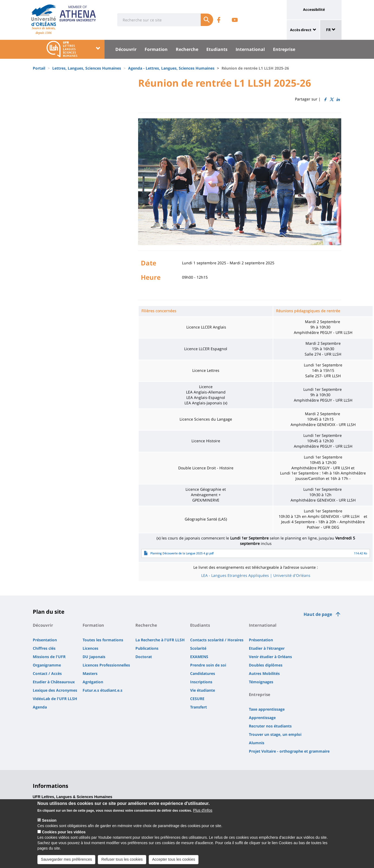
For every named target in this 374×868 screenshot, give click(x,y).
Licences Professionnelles (106, 665)
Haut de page (318, 614)
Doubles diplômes (266, 665)
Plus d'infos (203, 810)
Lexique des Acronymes (55, 690)
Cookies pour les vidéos (64, 832)
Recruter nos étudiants (270, 726)
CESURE (197, 699)
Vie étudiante (203, 690)
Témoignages (261, 682)
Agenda (40, 707)
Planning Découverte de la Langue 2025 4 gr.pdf (182, 553)
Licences (90, 648)
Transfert (199, 707)
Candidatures (203, 673)
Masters (90, 673)
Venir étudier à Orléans (270, 657)
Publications (147, 648)
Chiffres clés (44, 648)
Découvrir (126, 49)
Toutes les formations (103, 640)
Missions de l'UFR (49, 657)
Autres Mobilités (264, 673)
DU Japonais (94, 657)
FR (331, 30)
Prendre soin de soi (208, 665)
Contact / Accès (47, 673)
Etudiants (217, 49)
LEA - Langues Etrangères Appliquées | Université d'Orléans (256, 575)
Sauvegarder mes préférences (66, 859)
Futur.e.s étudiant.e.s (103, 690)
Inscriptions (201, 682)
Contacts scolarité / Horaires (217, 640)
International (250, 49)
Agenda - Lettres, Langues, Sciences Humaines (171, 68)
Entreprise (284, 49)
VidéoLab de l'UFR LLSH (55, 699)
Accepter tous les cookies (174, 859)
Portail (39, 68)
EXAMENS (199, 657)
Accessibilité (314, 9)
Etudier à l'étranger (267, 648)
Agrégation (93, 682)
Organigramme (47, 665)
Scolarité (198, 648)
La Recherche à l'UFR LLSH (160, 640)
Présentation (45, 640)
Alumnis (257, 743)
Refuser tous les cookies (122, 859)
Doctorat (144, 657)
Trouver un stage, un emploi (275, 734)
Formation (156, 49)
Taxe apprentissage (267, 709)
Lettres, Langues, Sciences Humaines (87, 68)
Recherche (187, 49)
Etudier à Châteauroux (54, 682)
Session (49, 820)
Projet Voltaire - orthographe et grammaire (289, 751)
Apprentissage (262, 718)
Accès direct (301, 30)
